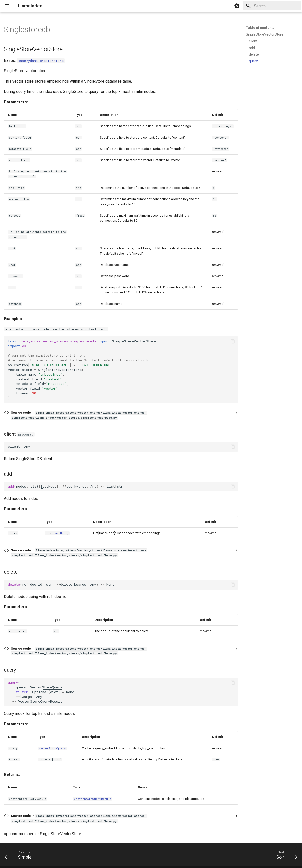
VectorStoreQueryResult (40, 701)
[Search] (272, 6)
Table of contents (260, 28)
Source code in (79, 415)
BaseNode (48, 486)
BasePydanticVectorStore (41, 61)
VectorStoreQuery (46, 687)
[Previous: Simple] (20, 856)
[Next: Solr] (285, 856)
